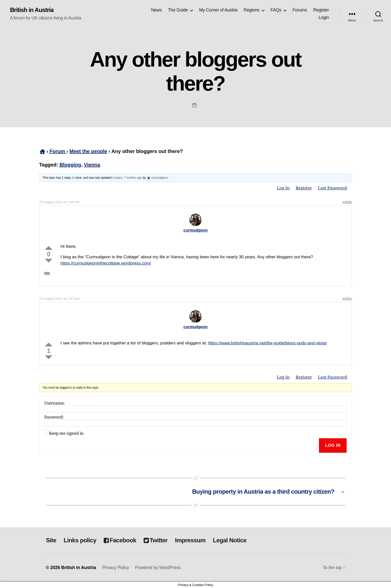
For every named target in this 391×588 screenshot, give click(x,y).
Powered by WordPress (158, 568)
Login (324, 17)
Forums (300, 10)
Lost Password (332, 188)
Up (49, 248)
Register (321, 10)
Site (51, 540)
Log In (283, 188)
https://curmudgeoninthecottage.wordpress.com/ (106, 263)
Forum (58, 151)
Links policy (80, 540)
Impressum (190, 540)
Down (49, 261)
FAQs (276, 10)
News (156, 10)
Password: (54, 417)
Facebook (120, 540)
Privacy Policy (115, 568)
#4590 (347, 202)
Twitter (156, 540)
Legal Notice (230, 540)
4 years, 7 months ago (127, 178)
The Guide (178, 10)
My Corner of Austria (218, 10)
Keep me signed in (66, 434)
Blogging (70, 165)
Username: (55, 403)
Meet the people (88, 151)
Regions (251, 10)
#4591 (347, 299)
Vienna (92, 165)
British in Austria (32, 10)
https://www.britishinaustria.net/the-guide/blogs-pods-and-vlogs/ (267, 343)
